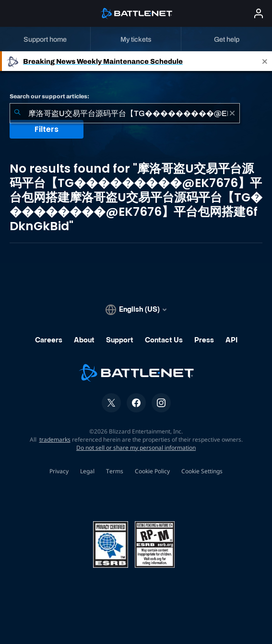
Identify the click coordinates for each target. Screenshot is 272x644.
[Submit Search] (17, 113)
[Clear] (232, 113)
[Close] (265, 61)
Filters (47, 129)
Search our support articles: (49, 96)
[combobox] (125, 113)
